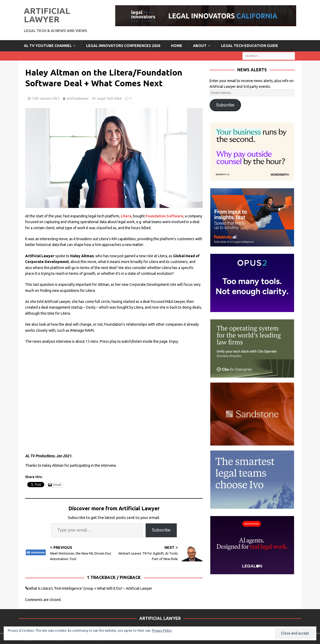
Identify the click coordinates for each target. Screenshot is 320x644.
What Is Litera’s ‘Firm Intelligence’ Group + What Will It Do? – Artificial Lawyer (90, 588)
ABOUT (200, 46)
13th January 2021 (46, 98)
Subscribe (161, 530)
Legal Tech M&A (109, 98)
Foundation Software (164, 216)
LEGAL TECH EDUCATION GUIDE (250, 46)
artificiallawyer (78, 98)
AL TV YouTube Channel (48, 46)
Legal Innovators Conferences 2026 (123, 46)
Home (177, 46)
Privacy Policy (162, 630)
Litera (126, 216)
